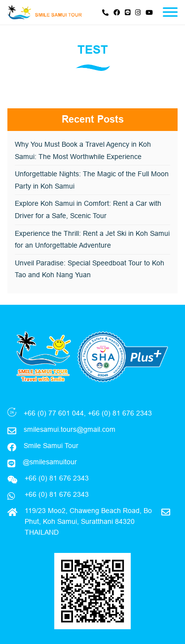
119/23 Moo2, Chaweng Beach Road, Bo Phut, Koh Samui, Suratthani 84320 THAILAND (88, 522)
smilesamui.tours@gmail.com (70, 429)
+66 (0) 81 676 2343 (56, 494)
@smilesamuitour (50, 462)
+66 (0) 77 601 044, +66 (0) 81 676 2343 (88, 413)
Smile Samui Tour (51, 446)
